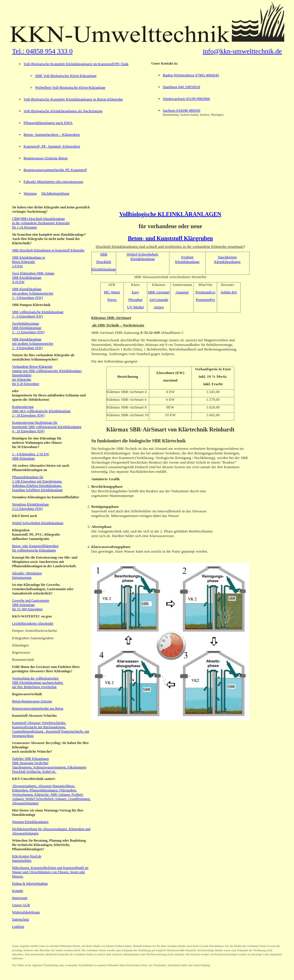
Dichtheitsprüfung (55, 193)
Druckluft (104, 262)
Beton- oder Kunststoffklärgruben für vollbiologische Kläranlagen (35, 548)
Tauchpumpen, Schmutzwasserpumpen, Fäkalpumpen (49, 767)
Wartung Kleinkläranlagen (30, 822)
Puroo (112, 300)
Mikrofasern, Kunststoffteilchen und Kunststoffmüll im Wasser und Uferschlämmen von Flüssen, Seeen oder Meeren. (50, 872)
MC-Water (112, 292)
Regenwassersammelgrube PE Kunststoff (55, 170)
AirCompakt (159, 300)
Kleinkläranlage (104, 269)
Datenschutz (21, 919)
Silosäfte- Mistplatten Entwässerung (27, 575)
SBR (104, 254)
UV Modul (135, 307)
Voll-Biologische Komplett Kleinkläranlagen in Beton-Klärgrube (73, 99)
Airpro (159, 307)
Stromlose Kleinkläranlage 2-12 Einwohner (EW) (30, 507)
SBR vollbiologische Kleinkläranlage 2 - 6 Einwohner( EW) (38, 314)
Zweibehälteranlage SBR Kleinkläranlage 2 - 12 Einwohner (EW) (28, 328)
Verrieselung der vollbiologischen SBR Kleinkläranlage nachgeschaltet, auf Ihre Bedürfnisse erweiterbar (38, 683)
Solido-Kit (229, 292)
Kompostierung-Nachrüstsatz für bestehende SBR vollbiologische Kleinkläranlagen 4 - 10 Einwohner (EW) (47, 427)
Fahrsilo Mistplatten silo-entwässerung (53, 182)
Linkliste (18, 927)
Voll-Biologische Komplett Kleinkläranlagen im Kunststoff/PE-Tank (76, 64)
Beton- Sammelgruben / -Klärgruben (52, 134)
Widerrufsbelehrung (26, 912)
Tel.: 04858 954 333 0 (42, 51)
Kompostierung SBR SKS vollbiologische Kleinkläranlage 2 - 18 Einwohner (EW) (41, 411)
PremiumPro (205, 300)
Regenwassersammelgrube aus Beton (38, 708)
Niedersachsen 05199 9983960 (186, 99)
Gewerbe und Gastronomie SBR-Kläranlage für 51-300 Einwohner (31, 605)
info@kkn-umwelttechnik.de (242, 51)
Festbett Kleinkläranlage (187, 259)
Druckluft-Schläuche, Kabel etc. (34, 772)
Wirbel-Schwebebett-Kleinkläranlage (38, 523)
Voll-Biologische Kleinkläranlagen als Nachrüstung (63, 111)
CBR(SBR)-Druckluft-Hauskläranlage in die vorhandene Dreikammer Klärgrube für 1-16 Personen (41, 223)
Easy (135, 292)
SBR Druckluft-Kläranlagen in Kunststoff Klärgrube (48, 250)
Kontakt (18, 891)
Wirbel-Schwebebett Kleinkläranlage (143, 256)
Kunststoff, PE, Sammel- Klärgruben (52, 146)
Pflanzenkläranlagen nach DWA (48, 123)
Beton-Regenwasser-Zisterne (32, 701)
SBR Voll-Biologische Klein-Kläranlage (66, 76)
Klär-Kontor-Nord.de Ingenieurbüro (27, 858)
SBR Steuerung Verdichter (30, 763)
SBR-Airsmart (159, 292)
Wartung (30, 193)
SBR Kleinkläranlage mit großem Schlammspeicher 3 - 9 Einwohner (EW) (33, 293)
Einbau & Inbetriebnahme (30, 884)
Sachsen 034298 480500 (181, 110)
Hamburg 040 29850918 (181, 87)
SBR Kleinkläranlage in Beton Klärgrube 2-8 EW (29, 262)
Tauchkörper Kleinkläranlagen (227, 259)
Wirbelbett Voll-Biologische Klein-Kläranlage (70, 87)
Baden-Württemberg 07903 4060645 (191, 75)
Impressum (20, 898)
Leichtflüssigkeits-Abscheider (33, 623)
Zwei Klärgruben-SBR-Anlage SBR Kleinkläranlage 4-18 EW (33, 278)
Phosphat (135, 300)
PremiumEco (205, 292)
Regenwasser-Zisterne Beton (46, 158)
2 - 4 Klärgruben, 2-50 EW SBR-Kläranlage (31, 456)
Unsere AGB (21, 905)
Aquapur (182, 292)
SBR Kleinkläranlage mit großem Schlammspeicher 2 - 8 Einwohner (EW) (33, 344)
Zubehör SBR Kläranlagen (30, 759)
